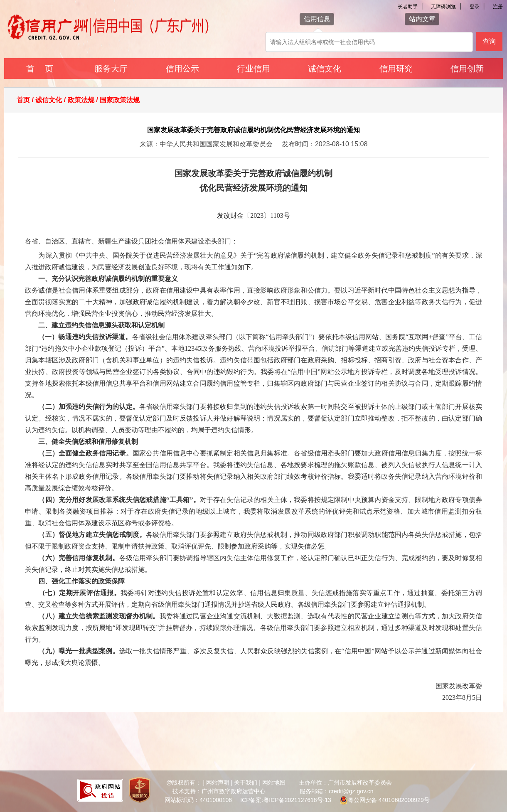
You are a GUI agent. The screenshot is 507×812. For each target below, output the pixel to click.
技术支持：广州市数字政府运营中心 (219, 791)
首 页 (40, 69)
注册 (498, 7)
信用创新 (467, 69)
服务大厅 (111, 69)
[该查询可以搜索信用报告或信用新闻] (369, 42)
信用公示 (182, 69)
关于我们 (246, 782)
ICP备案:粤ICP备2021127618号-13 (286, 800)
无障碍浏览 (443, 7)
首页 (23, 100)
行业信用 (253, 69)
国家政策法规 (120, 100)
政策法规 (81, 100)
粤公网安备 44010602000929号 (389, 800)
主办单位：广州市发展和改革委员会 (345, 782)
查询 (489, 41)
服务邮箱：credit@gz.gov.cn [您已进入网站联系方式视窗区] (336, 791)
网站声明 (218, 782)
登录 (475, 7)
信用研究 (396, 69)
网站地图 (274, 782)
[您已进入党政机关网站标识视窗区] (140, 791)
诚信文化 (325, 69)
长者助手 (408, 7)
